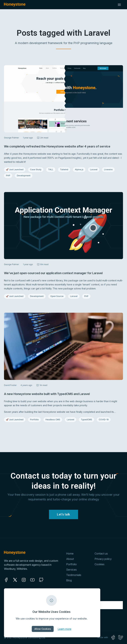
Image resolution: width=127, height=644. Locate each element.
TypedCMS (87, 419)
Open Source (57, 296)
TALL (52, 169)
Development (24, 175)
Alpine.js (80, 169)
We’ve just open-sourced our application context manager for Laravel (53, 273)
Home (70, 554)
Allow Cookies (43, 629)
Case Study (37, 169)
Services (71, 570)
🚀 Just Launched (15, 169)
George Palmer (11, 138)
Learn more (65, 629)
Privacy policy (103, 559)
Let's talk (63, 514)
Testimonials (74, 575)
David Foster (10, 385)
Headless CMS (53, 419)
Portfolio (35, 419)
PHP (9, 175)
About (70, 559)
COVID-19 (105, 419)
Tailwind (65, 169)
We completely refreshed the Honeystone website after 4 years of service (57, 146)
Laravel (95, 169)
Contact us (101, 554)
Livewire (109, 169)
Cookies (100, 564)
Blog (69, 580)
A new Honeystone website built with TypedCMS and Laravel (47, 394)
